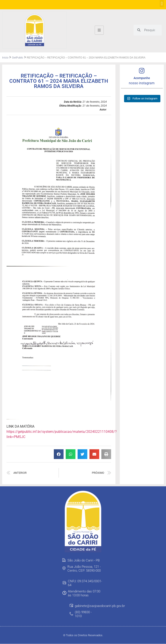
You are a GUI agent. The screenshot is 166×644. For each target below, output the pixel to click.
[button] (162, 4)
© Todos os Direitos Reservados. (83, 635)
